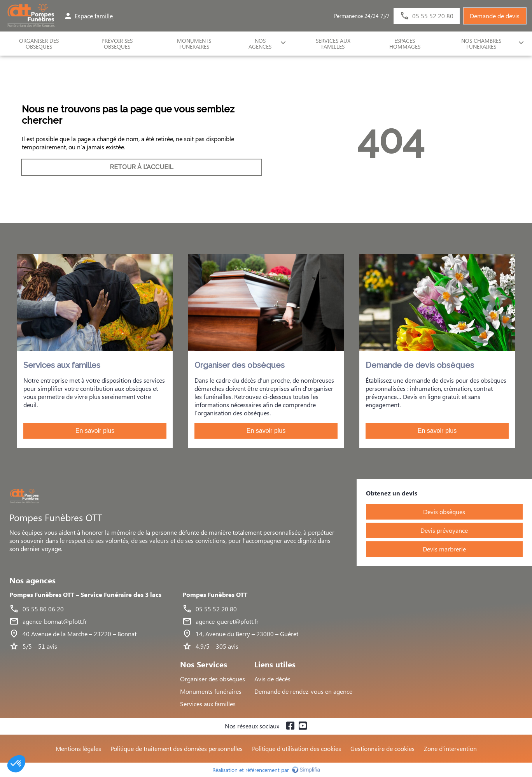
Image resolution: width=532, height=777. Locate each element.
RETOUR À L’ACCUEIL (142, 167)
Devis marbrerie (444, 549)
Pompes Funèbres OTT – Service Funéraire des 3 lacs (85, 595)
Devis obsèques (444, 512)
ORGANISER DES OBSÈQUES (39, 44)
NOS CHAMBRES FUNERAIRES (481, 44)
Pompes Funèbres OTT (215, 595)
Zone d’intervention (450, 748)
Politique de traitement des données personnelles (177, 748)
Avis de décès (272, 679)
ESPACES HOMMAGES (405, 44)
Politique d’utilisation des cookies (297, 748)
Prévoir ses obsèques (117, 44)
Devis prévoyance (444, 530)
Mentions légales (78, 748)
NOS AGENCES (260, 44)
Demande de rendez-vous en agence (303, 691)
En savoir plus (95, 431)
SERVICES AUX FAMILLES (333, 44)
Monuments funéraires (194, 44)
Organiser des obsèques (213, 679)
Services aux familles (208, 704)
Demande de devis (495, 16)
